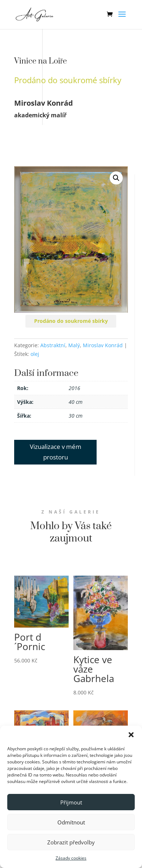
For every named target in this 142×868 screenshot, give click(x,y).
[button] (131, 735)
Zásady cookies (71, 858)
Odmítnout (71, 822)
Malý (74, 345)
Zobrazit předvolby (71, 842)
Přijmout (71, 802)
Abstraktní (53, 345)
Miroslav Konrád (103, 345)
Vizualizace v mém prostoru (56, 452)
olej (35, 354)
